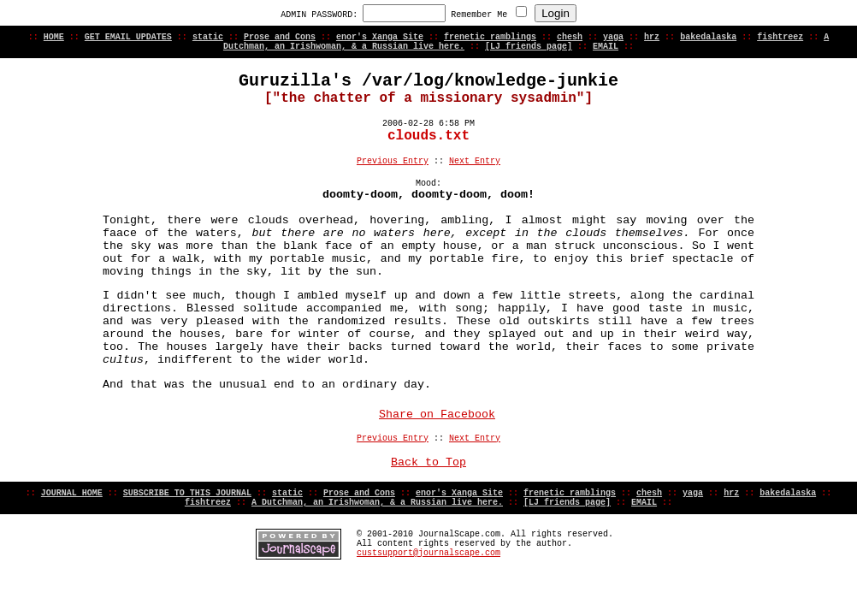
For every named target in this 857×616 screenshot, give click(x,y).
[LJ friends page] (529, 47)
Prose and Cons (280, 37)
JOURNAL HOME (72, 493)
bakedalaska (708, 37)
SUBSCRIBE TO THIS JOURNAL (187, 493)
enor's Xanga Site (380, 37)
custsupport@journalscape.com (428, 553)
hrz (652, 37)
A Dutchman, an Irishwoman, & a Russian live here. (377, 503)
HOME (54, 37)
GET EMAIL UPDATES (128, 37)
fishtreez (780, 37)
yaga (613, 37)
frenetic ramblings (490, 37)
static (208, 37)
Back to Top (428, 462)
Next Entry (475, 161)
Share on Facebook (437, 415)
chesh (570, 37)
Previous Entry (393, 161)
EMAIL (606, 47)
